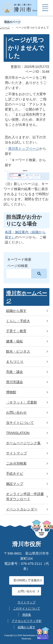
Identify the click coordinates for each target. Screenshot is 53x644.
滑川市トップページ (24, 149)
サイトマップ (27, 602)
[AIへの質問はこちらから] (43, 634)
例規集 (27, 615)
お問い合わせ (27, 591)
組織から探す (27, 627)
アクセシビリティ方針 (27, 621)
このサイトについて (27, 608)
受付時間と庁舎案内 (26, 580)
